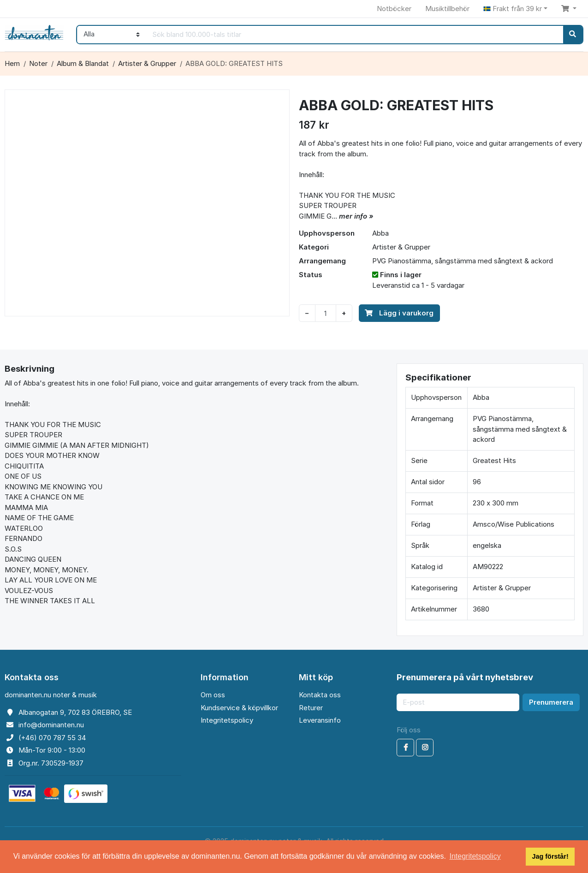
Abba (380, 233)
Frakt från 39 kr (513, 9)
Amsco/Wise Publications (514, 524)
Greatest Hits (494, 460)
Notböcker (394, 9)
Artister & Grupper (147, 63)
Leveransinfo (320, 720)
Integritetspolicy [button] (475, 856)
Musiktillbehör (447, 9)
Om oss (213, 695)
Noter (38, 63)
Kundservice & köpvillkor (239, 708)
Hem (12, 63)
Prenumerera (551, 702)
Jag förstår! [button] (550, 856)
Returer (311, 708)
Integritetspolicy (227, 720)
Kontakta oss (320, 695)
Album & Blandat (83, 63)
